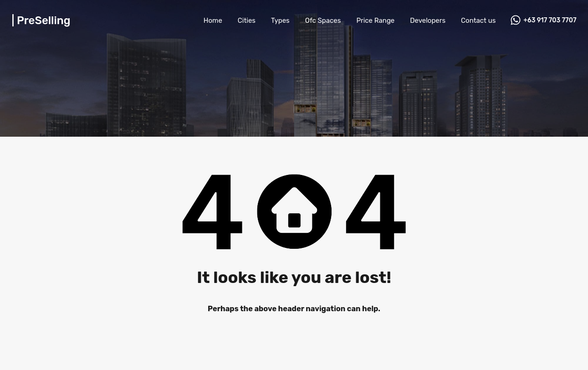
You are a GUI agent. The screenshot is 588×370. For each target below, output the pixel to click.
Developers (428, 21)
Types (280, 21)
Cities (247, 21)
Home (213, 21)
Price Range (375, 21)
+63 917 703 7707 (550, 21)
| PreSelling (41, 21)
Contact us (478, 21)
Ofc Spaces (323, 21)
